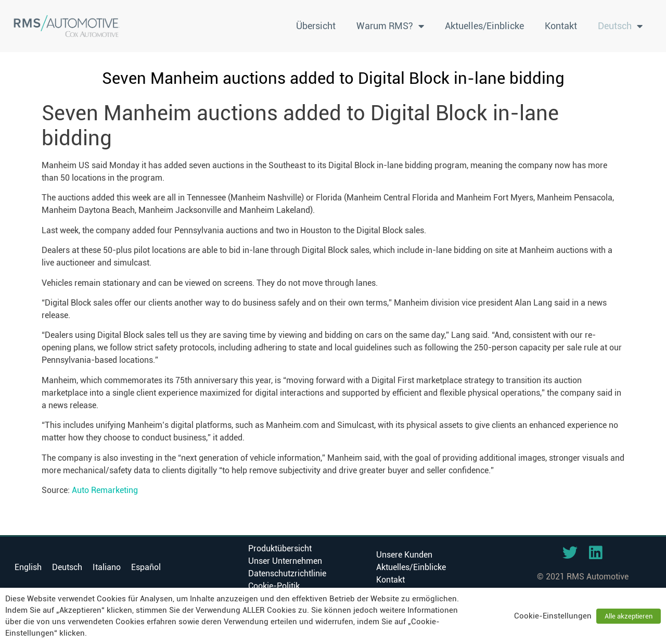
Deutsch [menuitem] (67, 567)
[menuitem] (620, 26)
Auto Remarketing (105, 490)
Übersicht (316, 26)
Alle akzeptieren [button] (629, 616)
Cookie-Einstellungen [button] (553, 616)
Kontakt (561, 26)
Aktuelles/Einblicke (484, 26)
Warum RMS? (390, 26)
